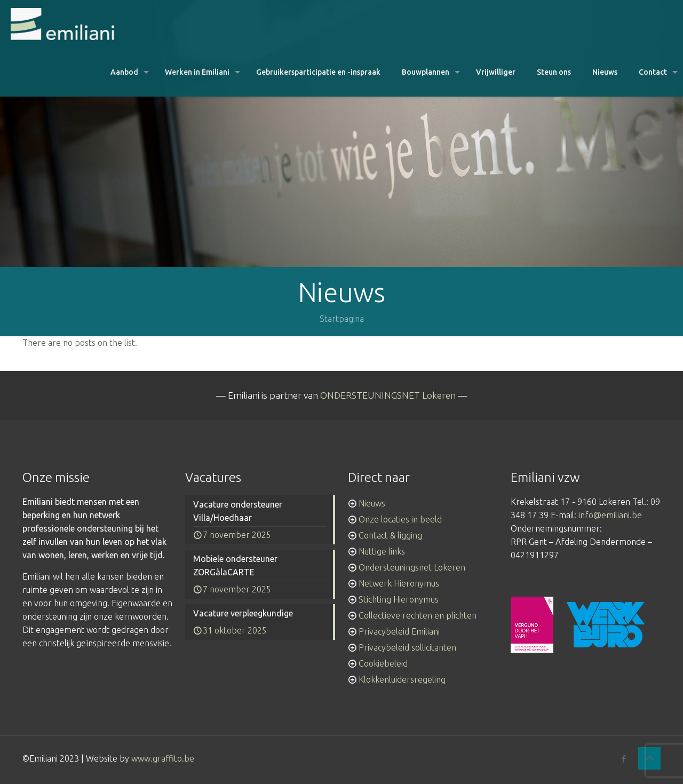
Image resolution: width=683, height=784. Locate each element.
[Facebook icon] (624, 759)
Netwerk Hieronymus (399, 583)
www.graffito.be (163, 758)
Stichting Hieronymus (399, 599)
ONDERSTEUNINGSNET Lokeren (388, 395)
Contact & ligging (390, 535)
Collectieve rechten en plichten (418, 615)
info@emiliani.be (610, 515)
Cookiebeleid (383, 663)
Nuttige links (382, 551)
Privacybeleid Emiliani (399, 631)
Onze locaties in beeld (400, 519)
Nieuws (372, 503)
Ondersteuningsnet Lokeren (412, 567)
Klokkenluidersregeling (402, 679)
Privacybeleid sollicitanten (407, 647)
